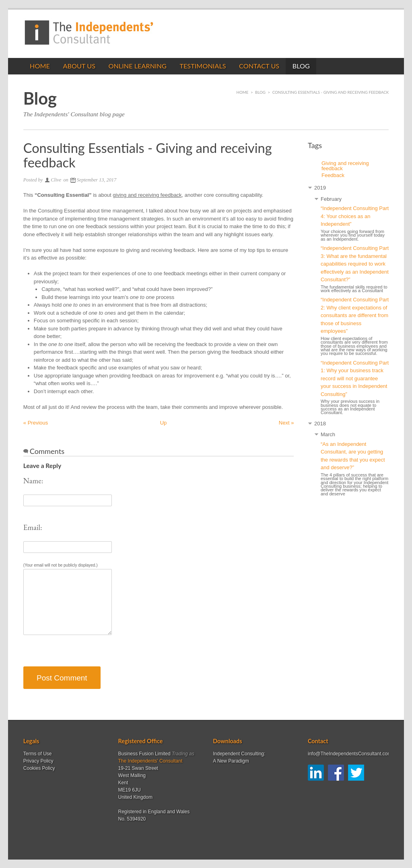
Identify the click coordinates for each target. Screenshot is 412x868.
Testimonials (203, 66)
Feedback (333, 175)
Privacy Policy (38, 761)
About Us (79, 66)
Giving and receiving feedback (345, 166)
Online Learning (137, 66)
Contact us (259, 66)
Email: (33, 527)
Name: (33, 481)
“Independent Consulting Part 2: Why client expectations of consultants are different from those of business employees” (355, 315)
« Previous (36, 423)
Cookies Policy (39, 768)
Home (40, 66)
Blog (301, 66)
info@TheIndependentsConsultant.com (350, 754)
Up (164, 423)
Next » (286, 423)
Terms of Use (38, 754)
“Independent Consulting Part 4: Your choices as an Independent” (355, 216)
